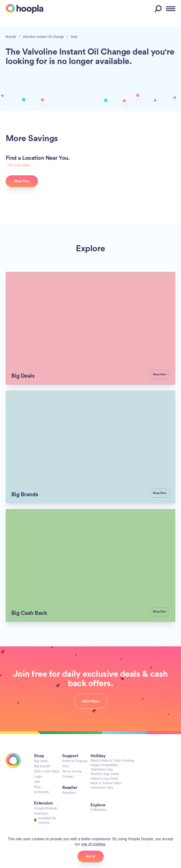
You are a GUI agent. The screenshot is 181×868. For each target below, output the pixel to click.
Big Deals (41, 761)
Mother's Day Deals (105, 774)
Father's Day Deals (105, 779)
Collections (99, 810)
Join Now (91, 701)
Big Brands (42, 766)
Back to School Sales (106, 783)
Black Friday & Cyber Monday (112, 760)
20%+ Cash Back (47, 771)
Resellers (69, 793)
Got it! (91, 856)
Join (37, 782)
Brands (11, 37)
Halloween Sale (102, 788)
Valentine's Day (102, 769)
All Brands (41, 792)
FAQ (66, 766)
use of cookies (93, 844)
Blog (37, 787)
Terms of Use (72, 771)
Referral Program (75, 761)
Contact (68, 776)
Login (38, 776)
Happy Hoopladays (104, 765)
